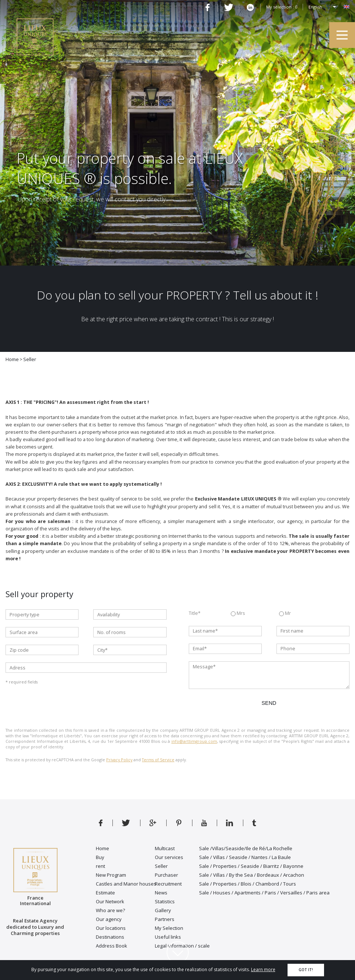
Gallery (163, 910)
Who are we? (110, 910)
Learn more (263, 969)
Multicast (165, 848)
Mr (285, 614)
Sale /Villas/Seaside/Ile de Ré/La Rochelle (246, 848)
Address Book (112, 946)
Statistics (165, 901)
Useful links (168, 937)
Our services (169, 857)
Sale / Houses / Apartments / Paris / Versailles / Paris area (264, 893)
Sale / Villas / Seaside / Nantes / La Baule (245, 857)
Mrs (238, 614)
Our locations (111, 928)
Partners (165, 919)
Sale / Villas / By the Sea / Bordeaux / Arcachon (252, 875)
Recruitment (168, 884)
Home (102, 848)
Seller (161, 866)
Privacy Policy (119, 760)
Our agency (109, 919)
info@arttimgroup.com (194, 741)
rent (100, 866)
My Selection (169, 928)
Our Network (110, 901)
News (161, 893)
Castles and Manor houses (126, 884)
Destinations (110, 937)
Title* (195, 613)
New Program (111, 875)
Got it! (306, 970)
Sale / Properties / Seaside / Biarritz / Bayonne (251, 866)
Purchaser (166, 875)
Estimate (105, 893)
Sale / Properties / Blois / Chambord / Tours (248, 884)
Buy (100, 857)
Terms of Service (158, 760)
